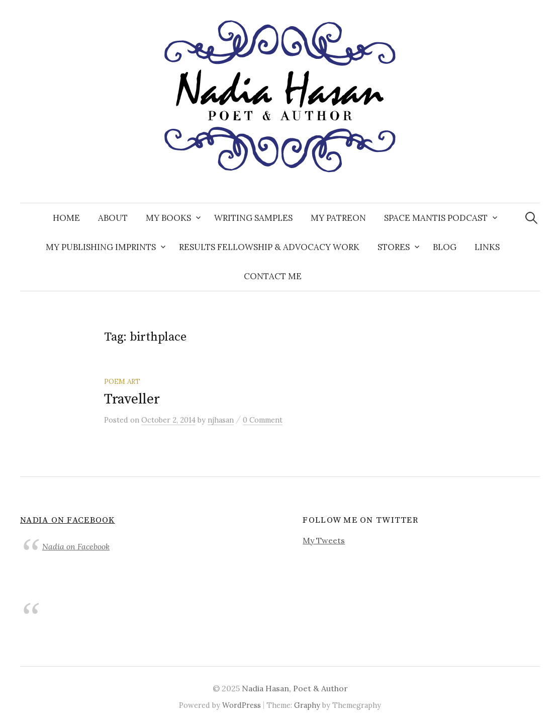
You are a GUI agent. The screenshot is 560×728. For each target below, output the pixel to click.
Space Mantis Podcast (436, 218)
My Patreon (338, 218)
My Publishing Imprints (101, 247)
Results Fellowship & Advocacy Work (269, 247)
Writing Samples (253, 218)
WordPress (242, 705)
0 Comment (263, 420)
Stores (394, 247)
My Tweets (324, 540)
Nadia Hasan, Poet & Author (295, 688)
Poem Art (122, 381)
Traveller (132, 399)
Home (66, 218)
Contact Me (273, 276)
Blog (445, 247)
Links (487, 247)
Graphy (307, 705)
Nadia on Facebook (68, 520)
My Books (168, 218)
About (113, 218)
